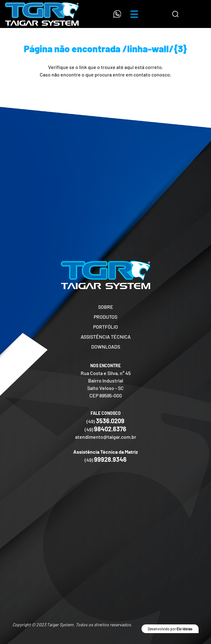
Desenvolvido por (170, 629)
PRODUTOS (105, 317)
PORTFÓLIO (105, 327)
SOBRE (106, 307)
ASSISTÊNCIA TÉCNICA (106, 337)
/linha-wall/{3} (155, 49)
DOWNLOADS (106, 347)
